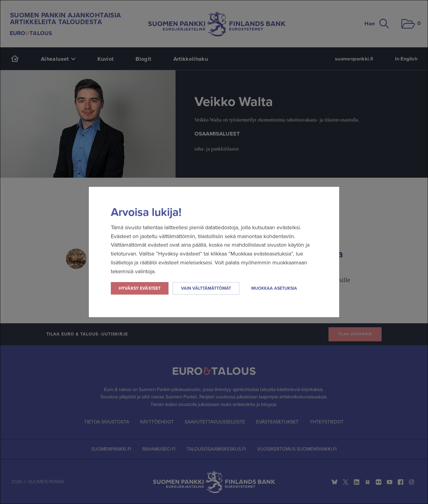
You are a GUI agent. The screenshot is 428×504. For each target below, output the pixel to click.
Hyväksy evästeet (140, 288)
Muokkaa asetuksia (274, 288)
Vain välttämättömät (206, 288)
